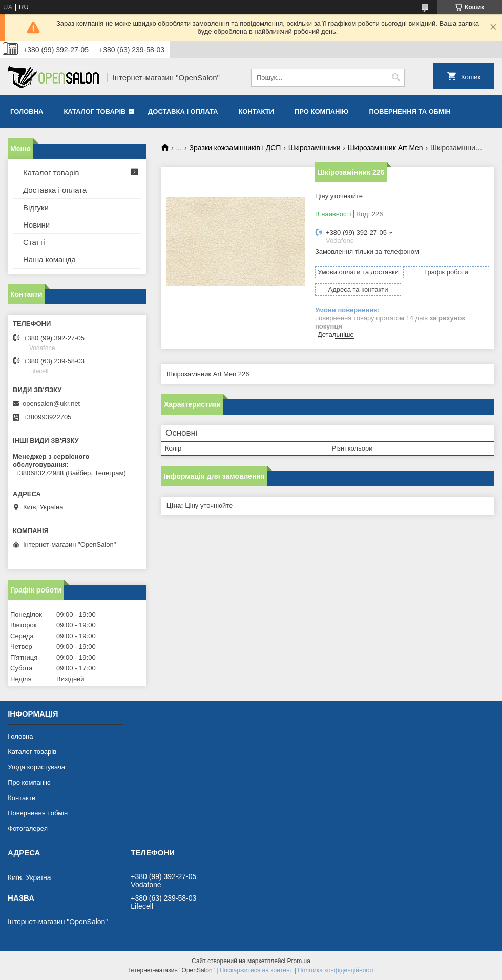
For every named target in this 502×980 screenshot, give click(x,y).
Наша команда (49, 260)
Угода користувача (36, 767)
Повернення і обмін (38, 813)
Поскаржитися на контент (256, 970)
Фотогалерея (28, 829)
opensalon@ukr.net (51, 404)
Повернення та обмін (410, 111)
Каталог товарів (95, 111)
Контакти (256, 111)
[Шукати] (396, 78)
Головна (27, 111)
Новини (36, 225)
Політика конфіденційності (336, 970)
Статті (34, 242)
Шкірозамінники (315, 148)
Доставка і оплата (183, 111)
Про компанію (322, 111)
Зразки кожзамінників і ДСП (235, 148)
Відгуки (36, 207)
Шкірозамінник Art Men (385, 148)
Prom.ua (299, 961)
